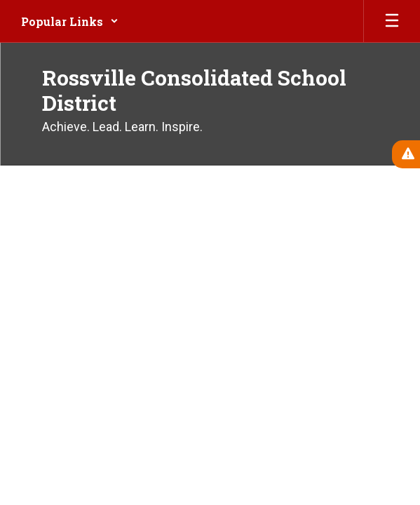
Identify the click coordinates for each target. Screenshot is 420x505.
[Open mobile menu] (392, 21)
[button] (70, 21)
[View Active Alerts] (406, 154)
